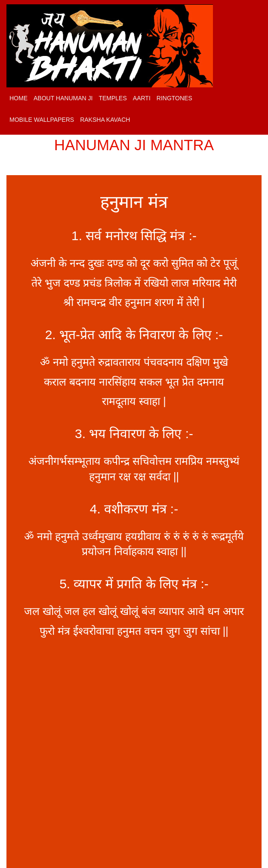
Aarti (142, 98)
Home (18, 98)
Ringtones (174, 98)
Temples (112, 98)
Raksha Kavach (105, 120)
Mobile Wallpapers (42, 120)
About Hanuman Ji (63, 98)
